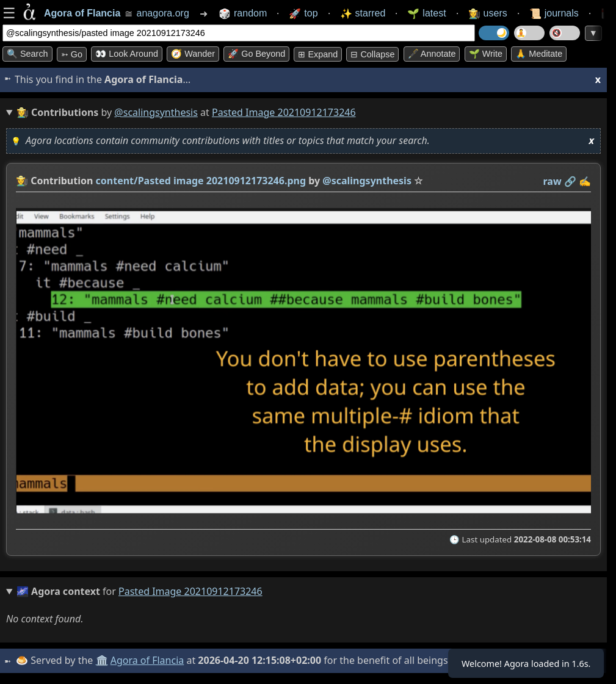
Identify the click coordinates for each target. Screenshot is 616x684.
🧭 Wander (193, 54)
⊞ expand (318, 54)
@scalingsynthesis (156, 112)
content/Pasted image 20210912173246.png (201, 181)
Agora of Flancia (149, 660)
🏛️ (103, 660)
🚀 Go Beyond (256, 54)
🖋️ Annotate (432, 54)
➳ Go (72, 54)
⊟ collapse (372, 54)
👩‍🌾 (22, 181)
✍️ (585, 181)
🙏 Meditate (539, 54)
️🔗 (570, 181)
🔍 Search (27, 54)
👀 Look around (127, 54)
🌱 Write (486, 54)
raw (553, 181)
